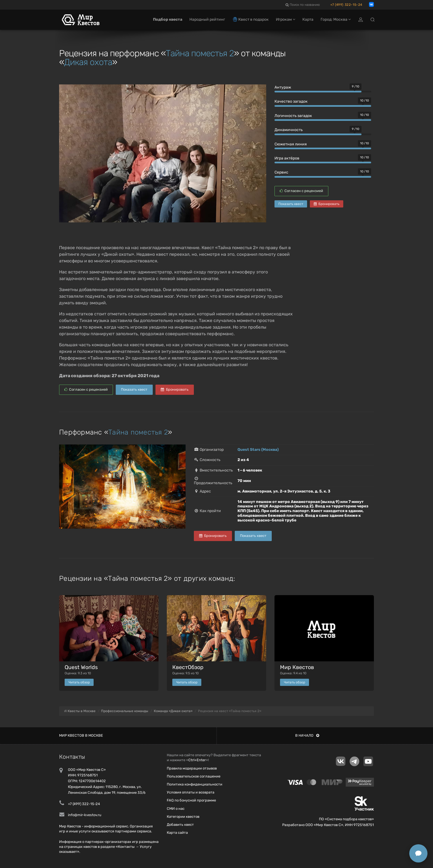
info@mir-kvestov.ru (85, 815)
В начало (307, 735)
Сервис (281, 172)
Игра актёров (287, 158)
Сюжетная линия (291, 144)
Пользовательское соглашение (194, 776)
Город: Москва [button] (336, 21)
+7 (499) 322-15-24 (346, 5)
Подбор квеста (168, 21)
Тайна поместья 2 (200, 53)
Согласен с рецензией (301, 191)
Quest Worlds (81, 667)
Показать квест (291, 204)
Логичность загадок (293, 116)
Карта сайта (177, 833)
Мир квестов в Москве (81, 735)
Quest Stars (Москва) (258, 450)
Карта (308, 21)
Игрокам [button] (286, 21)
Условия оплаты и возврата (191, 792)
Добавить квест (180, 825)
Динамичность (289, 130)
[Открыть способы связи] (418, 853)
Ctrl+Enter (197, 760)
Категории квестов (183, 817)
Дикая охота (88, 62)
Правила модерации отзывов (192, 768)
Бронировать (327, 204)
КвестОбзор (188, 667)
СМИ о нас (176, 809)
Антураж (283, 87)
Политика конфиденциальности (195, 784)
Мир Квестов (297, 667)
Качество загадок (291, 101)
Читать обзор (79, 682)
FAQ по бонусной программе (191, 800)
